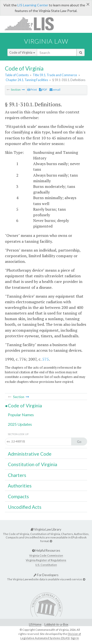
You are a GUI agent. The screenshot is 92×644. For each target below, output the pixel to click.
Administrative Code (30, 454)
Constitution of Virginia (33, 464)
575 (46, 359)
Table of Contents (17, 75)
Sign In (75, 638)
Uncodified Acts (25, 507)
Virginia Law (46, 41)
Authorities (20, 486)
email (55, 90)
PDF (43, 90)
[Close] (88, 4)
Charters (17, 475)
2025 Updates (20, 424)
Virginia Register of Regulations (46, 560)
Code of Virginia (22, 52)
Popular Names (21, 415)
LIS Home (35, 625)
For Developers (46, 575)
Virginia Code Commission (46, 555)
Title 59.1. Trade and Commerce (55, 75)
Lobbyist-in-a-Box (56, 625)
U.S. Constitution (46, 565)
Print (32, 90)
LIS (32, 24)
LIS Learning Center (33, 5)
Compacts (18, 496)
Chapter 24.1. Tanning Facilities (27, 80)
